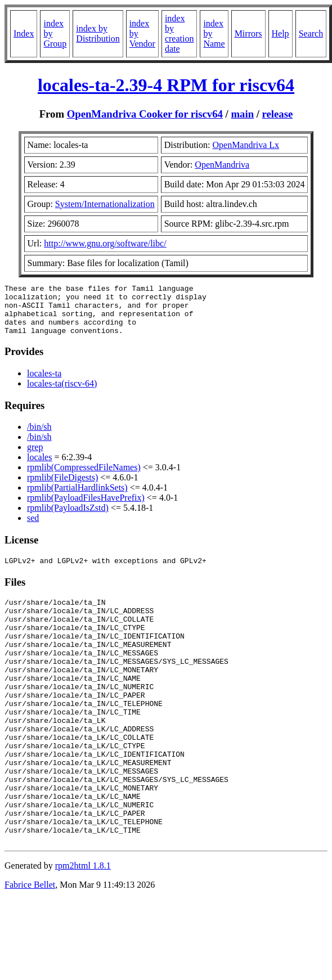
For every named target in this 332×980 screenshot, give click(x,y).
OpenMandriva (222, 165)
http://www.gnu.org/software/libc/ (105, 243)
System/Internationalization (105, 204)
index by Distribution (98, 33)
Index (24, 33)
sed (33, 528)
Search (311, 33)
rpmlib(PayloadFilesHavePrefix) (86, 508)
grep (35, 457)
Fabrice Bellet (30, 945)
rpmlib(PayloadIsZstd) (68, 518)
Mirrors (248, 33)
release (278, 114)
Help (281, 33)
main (243, 114)
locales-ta (44, 383)
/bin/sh (39, 437)
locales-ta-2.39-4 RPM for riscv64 (166, 85)
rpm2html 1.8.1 (83, 926)
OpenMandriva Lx (246, 145)
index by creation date (180, 33)
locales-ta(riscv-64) (62, 394)
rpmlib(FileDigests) (62, 487)
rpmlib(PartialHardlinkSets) (77, 498)
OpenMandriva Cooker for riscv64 (145, 114)
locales (39, 467)
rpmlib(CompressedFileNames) (84, 477)
